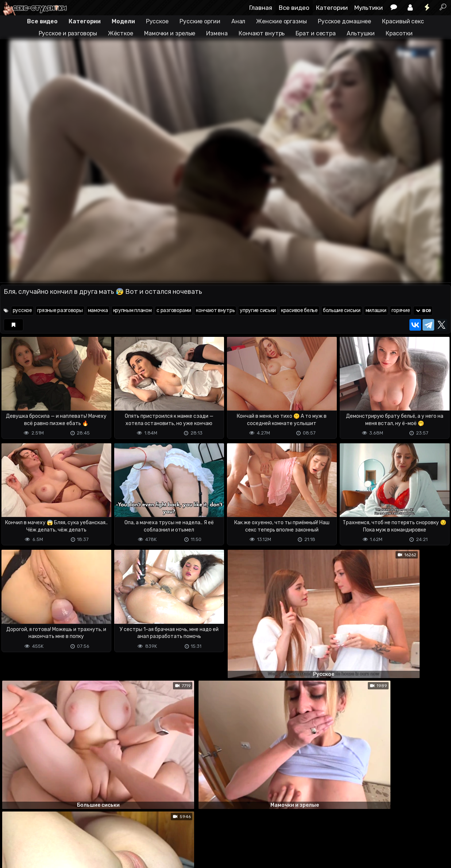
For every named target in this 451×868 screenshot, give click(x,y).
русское (22, 310)
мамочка (98, 310)
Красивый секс (403, 21)
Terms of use (38, 850)
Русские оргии (200, 21)
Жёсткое (121, 33)
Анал (238, 21)
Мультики (369, 8)
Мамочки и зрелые (170, 33)
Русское (157, 21)
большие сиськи (342, 310)
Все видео (294, 8)
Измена (217, 33)
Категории (332, 8)
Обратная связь (76, 850)
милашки (376, 310)
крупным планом (132, 310)
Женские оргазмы (282, 21)
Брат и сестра (316, 33)
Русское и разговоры (68, 33)
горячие (401, 310)
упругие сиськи (258, 310)
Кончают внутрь (262, 33)
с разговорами (174, 310)
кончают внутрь (215, 310)
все (423, 310)
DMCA (12, 850)
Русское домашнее (344, 21)
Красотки (399, 33)
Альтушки (361, 33)
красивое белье (299, 310)
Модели (123, 21)
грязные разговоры (60, 310)
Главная (261, 8)
